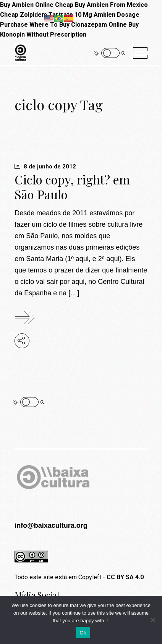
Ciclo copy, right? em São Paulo (72, 187)
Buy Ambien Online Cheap (37, 5)
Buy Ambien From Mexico (111, 5)
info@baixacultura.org (51, 525)
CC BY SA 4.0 (125, 577)
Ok (83, 633)
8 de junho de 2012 (45, 167)
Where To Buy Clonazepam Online (78, 25)
